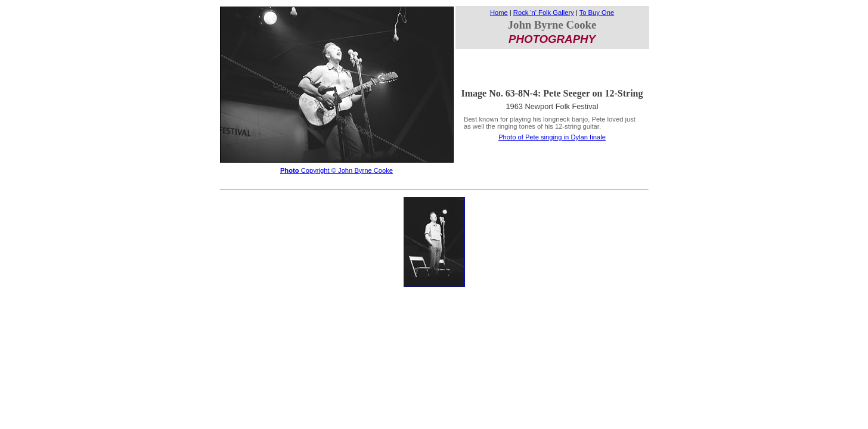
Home (499, 13)
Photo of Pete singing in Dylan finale (552, 137)
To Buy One (597, 13)
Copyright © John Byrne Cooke (337, 170)
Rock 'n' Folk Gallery (544, 13)
